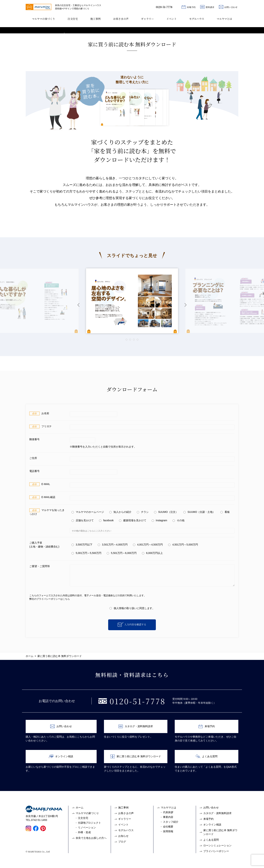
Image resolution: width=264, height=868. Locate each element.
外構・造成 (84, 832)
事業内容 (168, 817)
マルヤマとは (224, 19)
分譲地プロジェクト (89, 823)
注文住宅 (73, 19)
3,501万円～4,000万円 (113, 545)
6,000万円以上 (152, 553)
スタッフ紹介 (171, 822)
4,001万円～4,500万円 (148, 545)
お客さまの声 (121, 19)
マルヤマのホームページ (88, 512)
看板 (225, 512)
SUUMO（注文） (166, 512)
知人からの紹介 (120, 512)
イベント (171, 19)
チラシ (143, 512)
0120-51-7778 (164, 7)
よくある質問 (207, 756)
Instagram (159, 520)
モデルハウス (197, 19)
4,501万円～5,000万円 (183, 545)
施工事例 (96, 19)
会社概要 (168, 827)
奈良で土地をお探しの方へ (91, 838)
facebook (106, 520)
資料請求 (207, 7)
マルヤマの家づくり (43, 19)
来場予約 (189, 7)
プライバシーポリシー (216, 851)
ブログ (122, 842)
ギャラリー (147, 19)
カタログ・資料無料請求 (136, 726)
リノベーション (87, 827)
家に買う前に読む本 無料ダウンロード (136, 756)
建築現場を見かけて (133, 520)
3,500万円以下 (82, 545)
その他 (178, 520)
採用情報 (168, 831)
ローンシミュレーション (217, 845)
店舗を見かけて (83, 520)
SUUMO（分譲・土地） (199, 512)
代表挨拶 (168, 812)
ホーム (80, 807)
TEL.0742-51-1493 (36, 820)
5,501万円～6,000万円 (122, 553)
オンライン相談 (61, 756)
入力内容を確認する (135, 624)
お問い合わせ (228, 7)
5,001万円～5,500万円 (86, 553)
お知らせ (123, 836)
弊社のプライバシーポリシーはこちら (50, 599)
